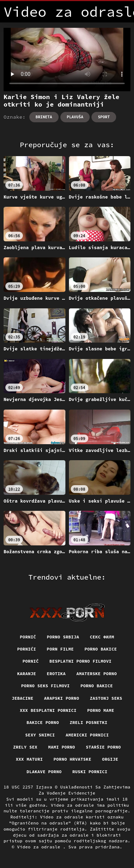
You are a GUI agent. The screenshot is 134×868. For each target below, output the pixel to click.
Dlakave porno (44, 772)
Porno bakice (101, 649)
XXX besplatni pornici (48, 710)
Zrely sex (25, 747)
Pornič (28, 637)
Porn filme (60, 649)
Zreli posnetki (89, 722)
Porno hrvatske (73, 759)
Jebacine (23, 698)
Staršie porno (103, 747)
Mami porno (62, 747)
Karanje (27, 674)
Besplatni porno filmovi (80, 661)
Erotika (56, 674)
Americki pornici (87, 735)
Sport (104, 117)
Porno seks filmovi (45, 686)
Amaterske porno (97, 674)
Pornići (27, 649)
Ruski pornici (90, 772)
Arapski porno (61, 698)
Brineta (44, 117)
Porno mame (101, 710)
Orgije (110, 759)
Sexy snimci (40, 735)
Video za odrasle (40, 847)
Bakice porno (43, 722)
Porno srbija (63, 637)
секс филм (102, 637)
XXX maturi (29, 759)
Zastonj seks (106, 698)
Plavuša (75, 117)
